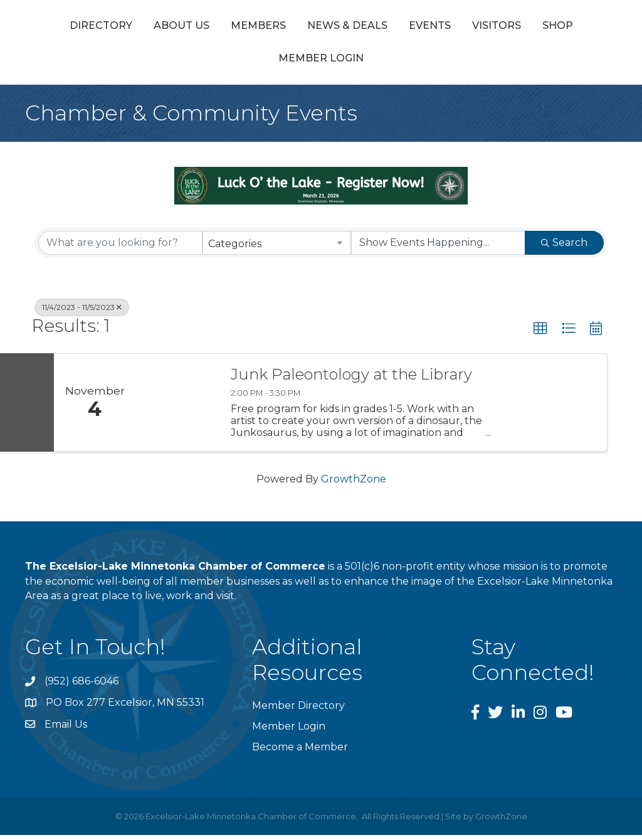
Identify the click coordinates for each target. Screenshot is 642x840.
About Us (155, 27)
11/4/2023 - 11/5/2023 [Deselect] (82, 311)
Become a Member (300, 752)
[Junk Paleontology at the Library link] (177, 407)
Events (578, 27)
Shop (303, 63)
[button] (540, 333)
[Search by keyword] (120, 247)
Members (231, 27)
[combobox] (276, 247)
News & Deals (320, 27)
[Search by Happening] (438, 247)
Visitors (242, 63)
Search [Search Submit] (564, 247)
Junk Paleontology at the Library (351, 380)
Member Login (382, 63)
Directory (74, 27)
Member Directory (298, 710)
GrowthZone (354, 484)
